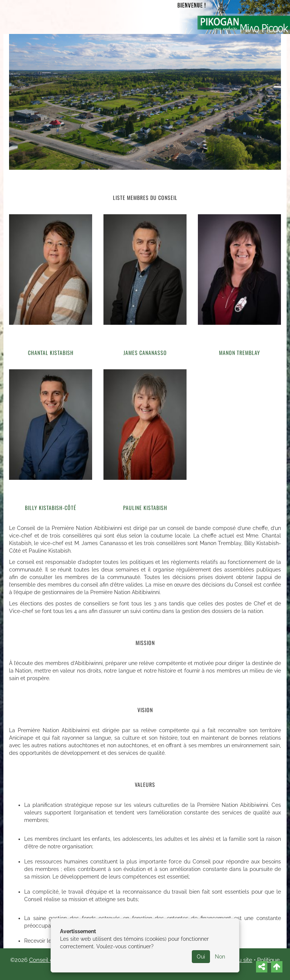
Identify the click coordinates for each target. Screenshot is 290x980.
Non (220, 957)
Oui (201, 957)
